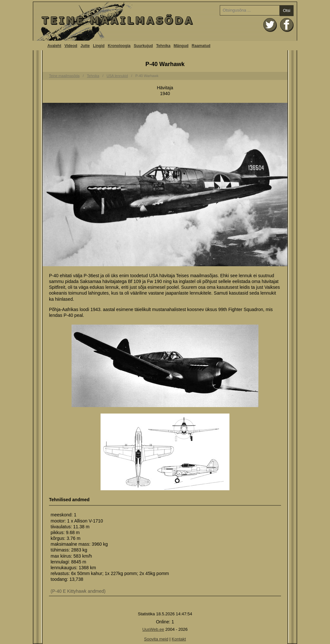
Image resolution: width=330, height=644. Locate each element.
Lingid (99, 46)
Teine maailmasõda (64, 76)
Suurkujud (143, 46)
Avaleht (165, 21)
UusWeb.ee (153, 629)
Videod (71, 46)
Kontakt (179, 639)
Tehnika (163, 46)
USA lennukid (117, 76)
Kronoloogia (119, 46)
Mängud (181, 46)
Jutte (85, 46)
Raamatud (201, 46)
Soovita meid (156, 639)
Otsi (287, 10)
